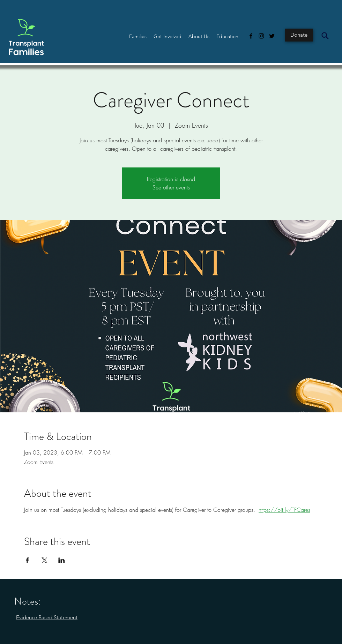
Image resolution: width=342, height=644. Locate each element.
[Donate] (299, 35)
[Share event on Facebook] (27, 560)
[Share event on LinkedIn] (62, 560)
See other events (171, 187)
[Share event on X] (44, 560)
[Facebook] (251, 36)
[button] (138, 36)
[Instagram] (261, 36)
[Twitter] (272, 36)
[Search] (325, 36)
